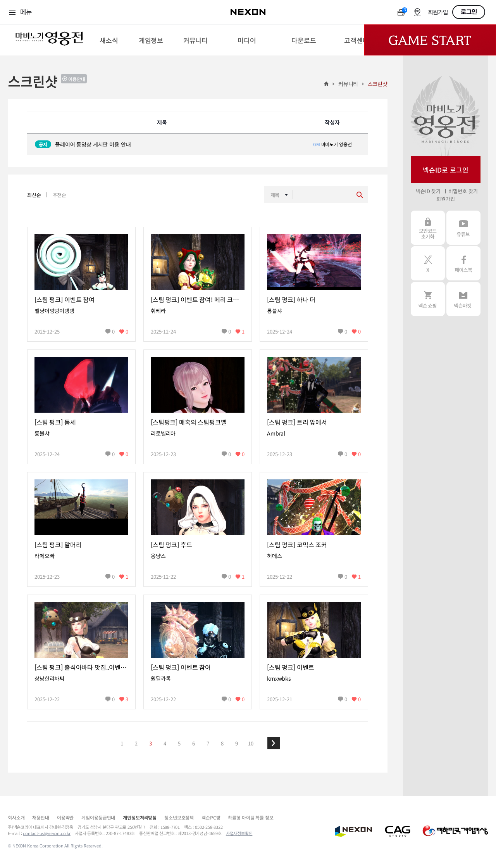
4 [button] (165, 743)
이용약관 (65, 817)
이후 (274, 743)
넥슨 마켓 (463, 299)
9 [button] (237, 743)
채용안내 (40, 817)
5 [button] (179, 743)
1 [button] (122, 743)
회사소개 (16, 817)
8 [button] (222, 743)
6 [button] (194, 743)
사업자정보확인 (239, 833)
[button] (274, 743)
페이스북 (463, 263)
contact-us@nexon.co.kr (47, 833)
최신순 (34, 195)
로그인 (469, 12)
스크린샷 (378, 84)
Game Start (430, 40)
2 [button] (136, 743)
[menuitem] (109, 40)
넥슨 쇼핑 (428, 299)
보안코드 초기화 (428, 228)
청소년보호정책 (179, 817)
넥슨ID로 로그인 (446, 170)
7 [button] (208, 743)
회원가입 (438, 13)
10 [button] (251, 743)
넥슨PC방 (211, 817)
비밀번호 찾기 (463, 191)
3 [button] (151, 743)
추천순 (60, 195)
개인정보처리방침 (140, 817)
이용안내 (77, 79)
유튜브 (463, 228)
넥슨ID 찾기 (428, 191)
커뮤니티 (348, 84)
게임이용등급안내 (98, 817)
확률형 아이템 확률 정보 (251, 817)
